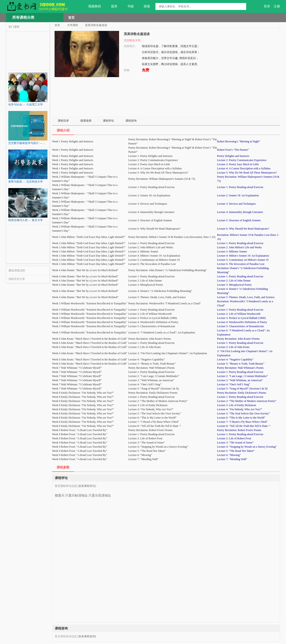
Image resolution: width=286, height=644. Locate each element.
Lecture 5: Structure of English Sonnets (239, 220)
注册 (277, 6)
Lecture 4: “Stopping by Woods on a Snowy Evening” (247, 447)
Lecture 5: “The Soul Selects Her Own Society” (243, 413)
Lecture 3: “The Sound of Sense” (235, 443)
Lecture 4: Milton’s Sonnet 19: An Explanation (243, 256)
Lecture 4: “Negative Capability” (235, 359)
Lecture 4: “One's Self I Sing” (233, 384)
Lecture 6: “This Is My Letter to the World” (241, 418)
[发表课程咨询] (87, 636)
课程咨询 (131, 121)
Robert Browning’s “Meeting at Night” (238, 141)
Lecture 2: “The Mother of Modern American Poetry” (247, 401)
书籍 (128, 6)
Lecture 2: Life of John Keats (233, 347)
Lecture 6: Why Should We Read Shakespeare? (243, 229)
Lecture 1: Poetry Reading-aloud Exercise (240, 187)
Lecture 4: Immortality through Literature (240, 212)
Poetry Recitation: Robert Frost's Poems (239, 430)
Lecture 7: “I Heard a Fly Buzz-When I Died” (242, 422)
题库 (112, 6)
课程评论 (108, 121)
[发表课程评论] (87, 486)
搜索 (144, 6)
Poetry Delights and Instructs (233, 156)
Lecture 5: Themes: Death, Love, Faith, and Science (246, 297)
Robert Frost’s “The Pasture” (233, 150)
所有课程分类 (23, 17)
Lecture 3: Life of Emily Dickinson (236, 405)
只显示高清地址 (100, 494)
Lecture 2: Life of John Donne (234, 281)
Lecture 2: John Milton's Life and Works (239, 247)
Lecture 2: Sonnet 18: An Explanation (238, 195)
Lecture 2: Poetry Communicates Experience (242, 160)
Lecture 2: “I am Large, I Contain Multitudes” (242, 376)
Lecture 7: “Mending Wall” (232, 459)
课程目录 (63, 121)
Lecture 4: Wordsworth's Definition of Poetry (242, 322)
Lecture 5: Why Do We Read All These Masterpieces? (247, 173)
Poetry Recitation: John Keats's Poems (238, 339)
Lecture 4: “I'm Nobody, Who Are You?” (239, 409)
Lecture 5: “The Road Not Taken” (236, 451)
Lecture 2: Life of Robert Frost (234, 438)
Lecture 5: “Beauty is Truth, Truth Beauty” (241, 364)
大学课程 (73, 25)
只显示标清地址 (76, 494)
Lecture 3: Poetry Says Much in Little (238, 164)
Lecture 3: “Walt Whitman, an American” (240, 380)
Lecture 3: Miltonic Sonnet (232, 252)
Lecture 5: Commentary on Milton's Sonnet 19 (243, 260)
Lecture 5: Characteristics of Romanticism (240, 326)
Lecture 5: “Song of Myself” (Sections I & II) (242, 389)
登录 (267, 6)
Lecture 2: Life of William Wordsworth (239, 314)
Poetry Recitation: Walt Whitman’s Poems (240, 368)
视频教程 (92, 6)
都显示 (60, 494)
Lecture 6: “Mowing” (229, 455)
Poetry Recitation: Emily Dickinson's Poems (241, 393)
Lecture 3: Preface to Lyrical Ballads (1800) (241, 318)
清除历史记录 (17, 279)
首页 (71, 18)
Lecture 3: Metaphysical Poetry (234, 285)
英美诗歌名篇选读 (96, 25)
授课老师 (86, 121)
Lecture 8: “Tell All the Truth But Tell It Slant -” (244, 426)
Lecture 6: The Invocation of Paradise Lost (241, 264)
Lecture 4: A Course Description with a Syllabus (244, 168)
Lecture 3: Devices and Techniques (236, 204)
